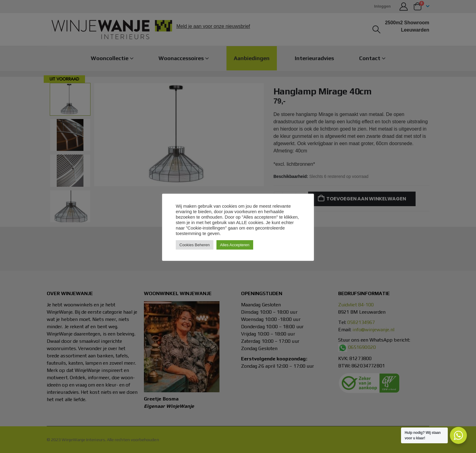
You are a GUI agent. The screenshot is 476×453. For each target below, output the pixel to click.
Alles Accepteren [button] (235, 245)
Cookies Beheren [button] (195, 245)
